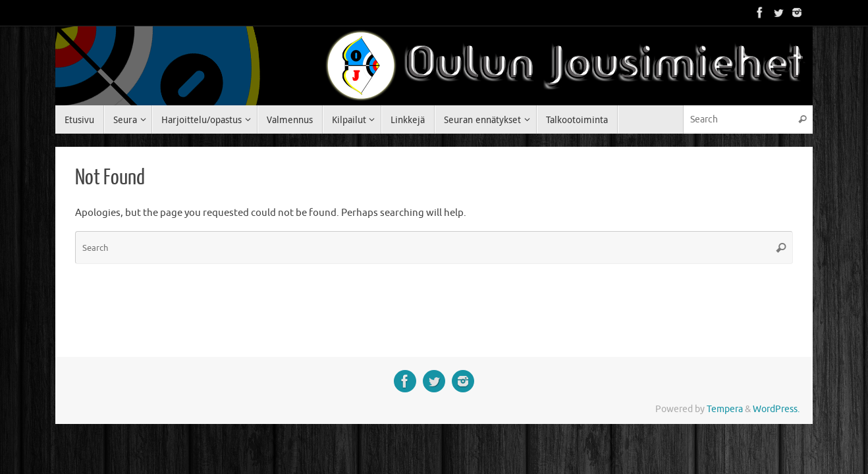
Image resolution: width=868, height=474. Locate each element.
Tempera (725, 409)
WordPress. (776, 409)
